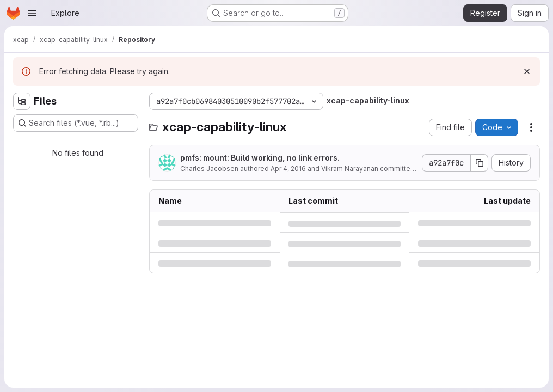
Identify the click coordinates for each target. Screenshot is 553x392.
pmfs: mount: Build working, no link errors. (260, 158)
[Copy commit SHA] (480, 163)
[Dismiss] (527, 71)
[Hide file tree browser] (22, 101)
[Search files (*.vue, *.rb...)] (76, 123)
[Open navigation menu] (32, 13)
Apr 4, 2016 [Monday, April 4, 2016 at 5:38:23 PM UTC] (288, 169)
